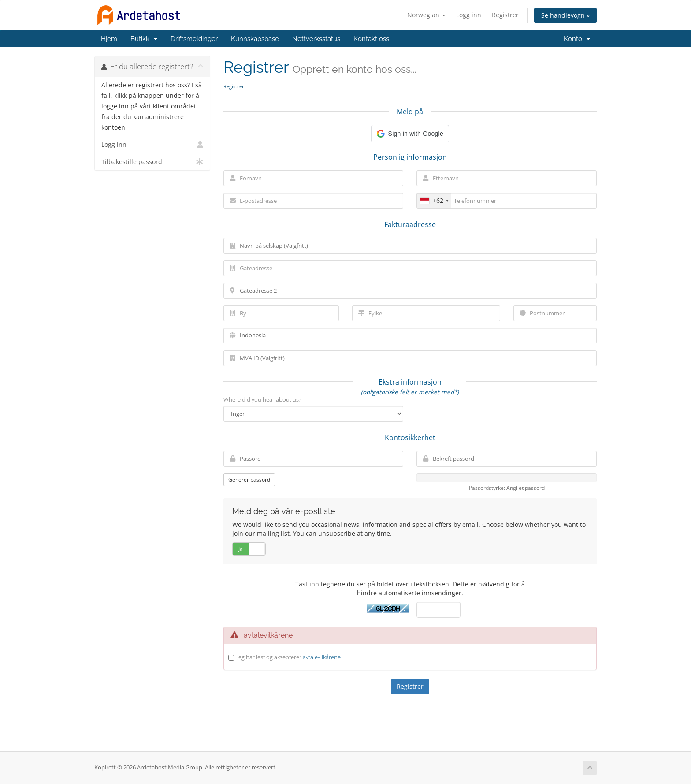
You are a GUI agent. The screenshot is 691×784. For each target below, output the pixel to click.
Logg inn (469, 15)
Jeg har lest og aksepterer (289, 657)
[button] (410, 134)
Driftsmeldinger (194, 39)
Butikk (144, 39)
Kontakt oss (371, 39)
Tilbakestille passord (152, 162)
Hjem (109, 39)
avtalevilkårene (322, 657)
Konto (577, 39)
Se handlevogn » (565, 15)
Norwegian (426, 15)
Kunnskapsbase (255, 39)
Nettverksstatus (316, 39)
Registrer (505, 15)
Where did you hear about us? (262, 399)
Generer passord (249, 480)
